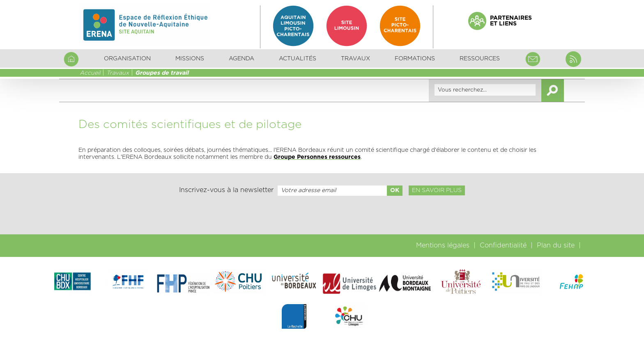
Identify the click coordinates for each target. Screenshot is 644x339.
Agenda (241, 59)
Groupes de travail (162, 73)
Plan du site (556, 245)
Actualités (298, 59)
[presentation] (322, 215)
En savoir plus (437, 190)
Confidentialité (503, 245)
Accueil (90, 73)
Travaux (118, 73)
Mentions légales (443, 245)
